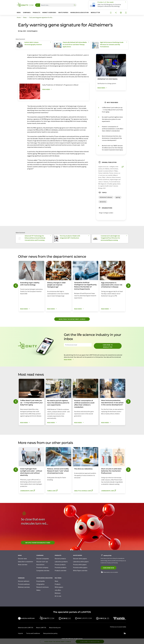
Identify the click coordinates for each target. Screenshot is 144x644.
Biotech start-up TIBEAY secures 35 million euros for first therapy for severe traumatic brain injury (112, 148)
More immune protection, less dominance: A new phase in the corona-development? (112, 138)
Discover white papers (80, 559)
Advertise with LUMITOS (26, 628)
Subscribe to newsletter (108, 346)
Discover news (22, 559)
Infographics (40, 584)
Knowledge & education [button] (79, 12)
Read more (69, 360)
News (56, 581)
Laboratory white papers (81, 562)
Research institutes (43, 587)
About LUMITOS (41, 628)
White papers (59, 587)
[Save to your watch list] (111, 13)
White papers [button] (63, 12)
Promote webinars (24, 584)
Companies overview (43, 571)
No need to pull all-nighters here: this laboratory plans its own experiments (112, 119)
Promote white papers (80, 567)
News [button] (19, 12)
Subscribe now (109, 568)
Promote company (42, 567)
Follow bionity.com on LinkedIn (109, 572)
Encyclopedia (40, 581)
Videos (38, 590)
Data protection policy (50, 633)
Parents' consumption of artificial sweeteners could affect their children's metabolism (113, 129)
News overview (23, 565)
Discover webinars (24, 581)
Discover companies (43, 559)
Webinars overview (24, 587)
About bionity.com (55, 628)
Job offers (58, 590)
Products (58, 584)
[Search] (75, 5)
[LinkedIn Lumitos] (125, 633)
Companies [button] (27, 12)
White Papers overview (80, 571)
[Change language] (121, 13)
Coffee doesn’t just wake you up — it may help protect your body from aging (112, 110)
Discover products (60, 559)
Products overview (60, 571)
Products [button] (37, 12)
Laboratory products (61, 562)
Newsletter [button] (95, 12)
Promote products (61, 567)
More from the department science (72, 319)
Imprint (20, 633)
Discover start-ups (42, 562)
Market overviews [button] (49, 12)
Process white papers (80, 565)
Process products (60, 565)
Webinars (58, 593)
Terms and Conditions (33, 633)
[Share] (116, 13)
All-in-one (58, 596)
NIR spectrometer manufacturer (38, 543)
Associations (40, 565)
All (37, 5)
